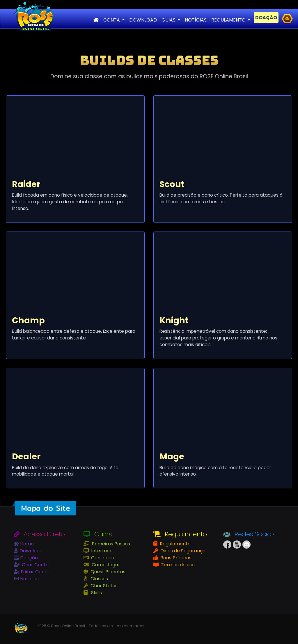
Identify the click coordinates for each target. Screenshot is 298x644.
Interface (101, 551)
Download (30, 551)
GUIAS (169, 20)
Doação (28, 558)
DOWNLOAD (143, 20)
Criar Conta (35, 565)
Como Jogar (105, 565)
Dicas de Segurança (182, 551)
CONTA (112, 20)
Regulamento (175, 544)
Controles (102, 558)
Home (26, 544)
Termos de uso (177, 565)
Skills (96, 593)
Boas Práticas (175, 558)
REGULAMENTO (229, 20)
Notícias (29, 579)
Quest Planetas (107, 572)
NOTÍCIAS (196, 20)
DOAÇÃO (266, 18)
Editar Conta (34, 572)
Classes (99, 579)
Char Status (103, 586)
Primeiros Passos (110, 544)
